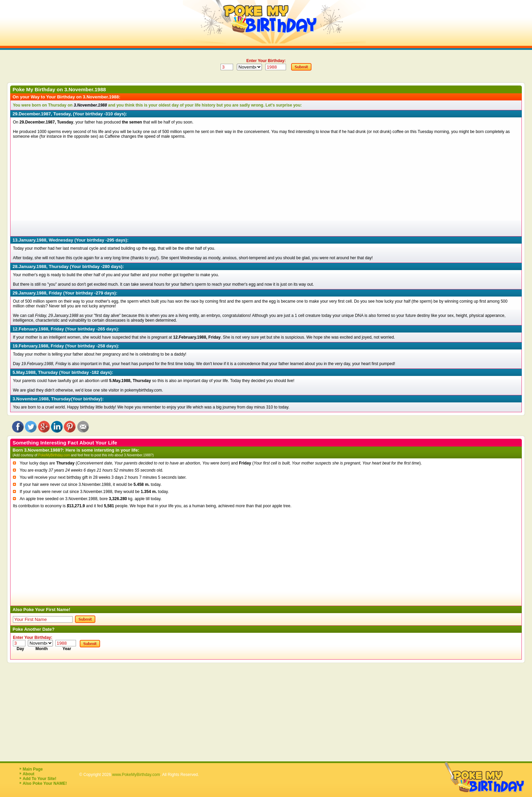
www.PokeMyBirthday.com (136, 775)
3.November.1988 (85, 89)
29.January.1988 (30, 293)
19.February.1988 (30, 346)
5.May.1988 (24, 372)
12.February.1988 (30, 329)
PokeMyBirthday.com (54, 455)
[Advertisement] (216, 186)
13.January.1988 (30, 240)
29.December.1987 (32, 114)
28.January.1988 (30, 267)
